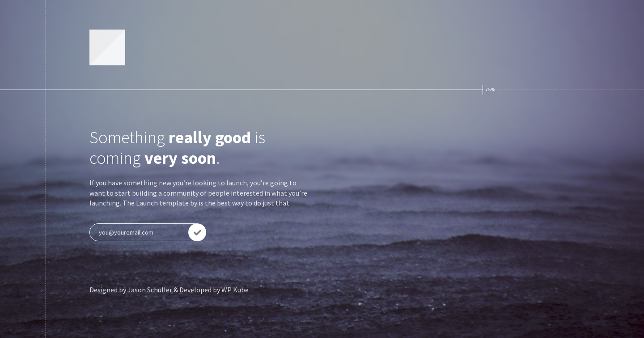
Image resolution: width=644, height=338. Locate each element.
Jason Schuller (150, 290)
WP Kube (235, 290)
